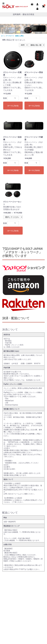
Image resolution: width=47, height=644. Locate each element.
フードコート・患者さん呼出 (15, 36)
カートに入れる (13, 106)
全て (3, 36)
